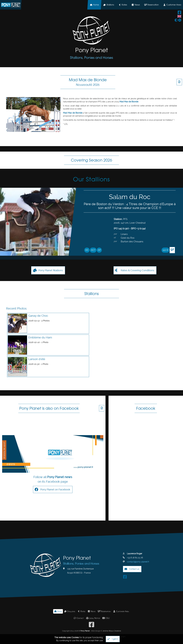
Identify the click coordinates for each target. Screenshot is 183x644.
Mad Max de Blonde (88, 82)
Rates (123, 5)
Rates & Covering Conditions (135, 270)
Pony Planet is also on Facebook (49, 408)
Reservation (151, 5)
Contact (79, 610)
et (115, 238)
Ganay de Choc (38, 316)
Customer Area (121, 603)
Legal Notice (93, 610)
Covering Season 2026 (91, 160)
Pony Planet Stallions (48, 270)
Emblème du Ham (40, 337)
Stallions (109, 5)
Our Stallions (91, 179)
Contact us (132, 561)
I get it (112, 639)
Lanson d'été (37, 359)
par (115, 234)
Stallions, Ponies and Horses (91, 58)
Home (94, 5)
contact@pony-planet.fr (138, 554)
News (136, 5)
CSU (106, 610)
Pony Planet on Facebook (52, 485)
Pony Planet (92, 50)
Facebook (146, 408)
